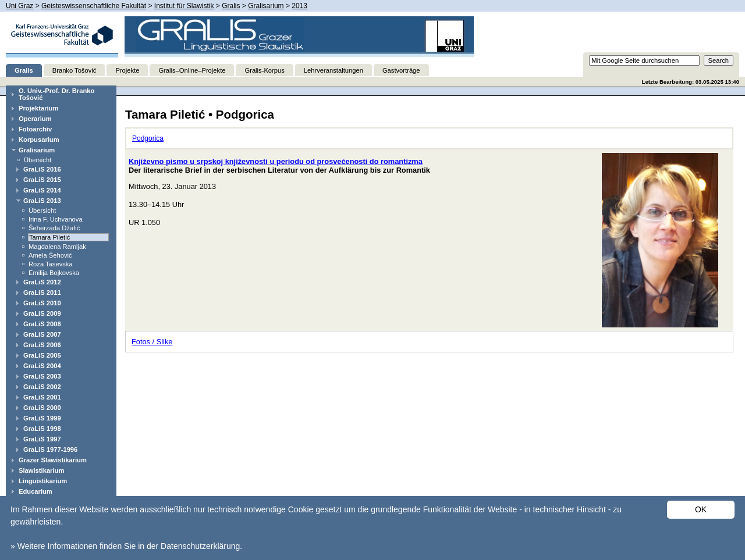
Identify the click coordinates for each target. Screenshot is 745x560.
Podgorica (148, 138)
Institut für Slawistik (184, 6)
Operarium (35, 119)
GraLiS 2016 (42, 169)
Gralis (231, 6)
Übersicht (38, 160)
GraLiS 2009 (42, 313)
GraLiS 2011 (42, 293)
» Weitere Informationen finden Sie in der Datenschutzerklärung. (126, 546)
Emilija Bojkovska (54, 273)
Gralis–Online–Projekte (192, 70)
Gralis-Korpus (264, 70)
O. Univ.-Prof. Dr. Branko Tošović (56, 94)
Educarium (36, 491)
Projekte (127, 70)
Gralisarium (266, 6)
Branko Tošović (74, 70)
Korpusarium (39, 140)
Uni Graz (19, 6)
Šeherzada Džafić (54, 228)
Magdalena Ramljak (57, 247)
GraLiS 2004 (42, 366)
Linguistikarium (43, 481)
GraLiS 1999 (42, 418)
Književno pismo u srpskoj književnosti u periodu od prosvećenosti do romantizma (276, 161)
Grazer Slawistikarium (53, 460)
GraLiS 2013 (42, 201)
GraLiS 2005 (42, 355)
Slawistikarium (41, 470)
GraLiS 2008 (42, 324)
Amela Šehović (50, 255)
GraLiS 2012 (42, 282)
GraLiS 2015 (42, 180)
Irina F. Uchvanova (56, 219)
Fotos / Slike (152, 342)
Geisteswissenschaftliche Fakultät (94, 6)
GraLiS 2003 (42, 376)
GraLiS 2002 (42, 387)
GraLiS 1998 (42, 429)
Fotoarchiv (35, 129)
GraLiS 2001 (42, 397)
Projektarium (38, 108)
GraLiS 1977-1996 (50, 450)
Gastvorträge (401, 70)
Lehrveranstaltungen (334, 70)
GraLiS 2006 (42, 345)
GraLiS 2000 (42, 408)
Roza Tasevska (51, 264)
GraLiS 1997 (42, 439)
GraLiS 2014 (42, 190)
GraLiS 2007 (42, 334)
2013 (299, 6)
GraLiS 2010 (42, 303)
